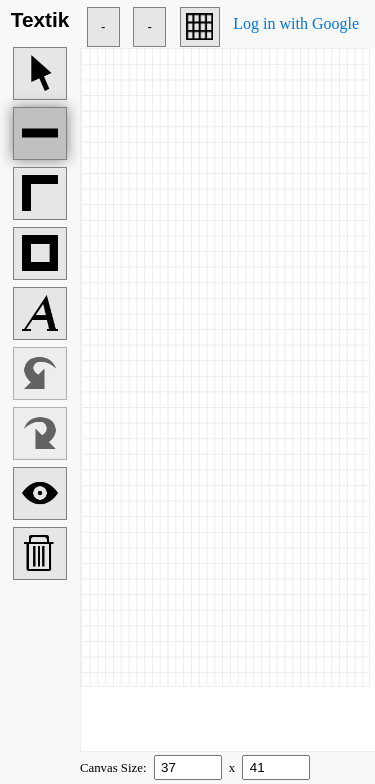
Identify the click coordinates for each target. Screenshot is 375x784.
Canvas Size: (115, 768)
